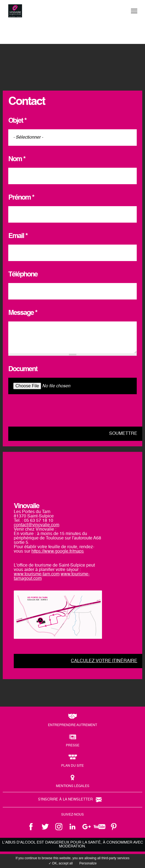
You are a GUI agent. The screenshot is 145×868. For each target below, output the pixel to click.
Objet (17, 121)
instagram (59, 827)
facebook (31, 827)
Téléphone (23, 275)
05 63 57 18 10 (39, 521)
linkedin (72, 827)
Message (23, 313)
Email (18, 236)
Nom (17, 159)
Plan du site (72, 766)
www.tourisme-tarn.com (37, 574)
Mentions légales (73, 786)
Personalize (88, 863)
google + (86, 827)
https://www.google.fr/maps (58, 551)
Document (23, 369)
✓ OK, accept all (61, 863)
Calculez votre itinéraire (104, 661)
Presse (73, 746)
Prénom (21, 198)
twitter (45, 827)
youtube (100, 827)
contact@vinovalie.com (37, 525)
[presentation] (50, 410)
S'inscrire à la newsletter (65, 800)
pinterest (114, 827)
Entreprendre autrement (72, 725)
